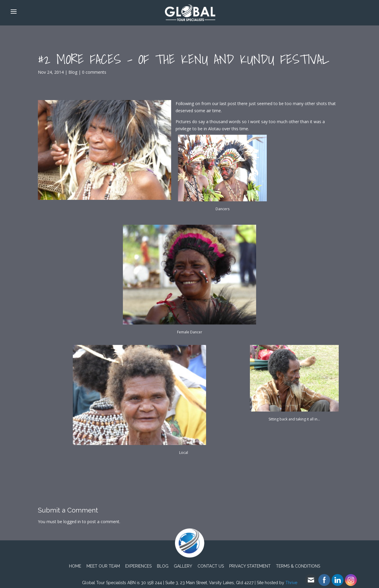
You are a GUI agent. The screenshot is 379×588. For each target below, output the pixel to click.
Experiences (138, 566)
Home (75, 566)
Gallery (183, 566)
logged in (72, 522)
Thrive (291, 583)
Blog (73, 72)
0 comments (94, 72)
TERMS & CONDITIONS (298, 566)
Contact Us (211, 566)
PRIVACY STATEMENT (250, 566)
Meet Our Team (103, 566)
